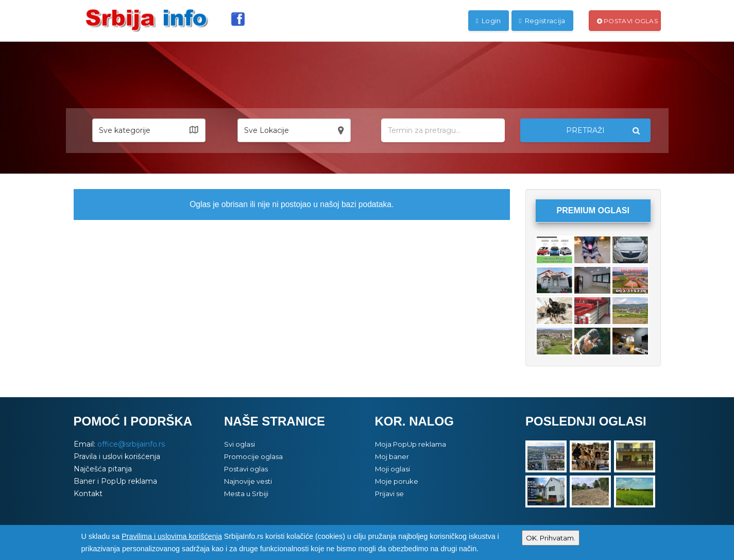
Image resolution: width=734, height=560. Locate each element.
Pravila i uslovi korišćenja (117, 456)
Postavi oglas (628, 21)
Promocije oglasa (253, 456)
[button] (149, 130)
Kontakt (88, 494)
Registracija (542, 21)
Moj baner (392, 456)
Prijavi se (389, 494)
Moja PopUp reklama (411, 444)
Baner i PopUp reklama (115, 481)
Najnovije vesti (248, 481)
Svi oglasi (240, 444)
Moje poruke (397, 481)
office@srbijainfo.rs (131, 444)
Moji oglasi (392, 469)
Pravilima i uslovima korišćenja (172, 536)
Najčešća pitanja (103, 469)
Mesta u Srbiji (246, 494)
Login (489, 21)
